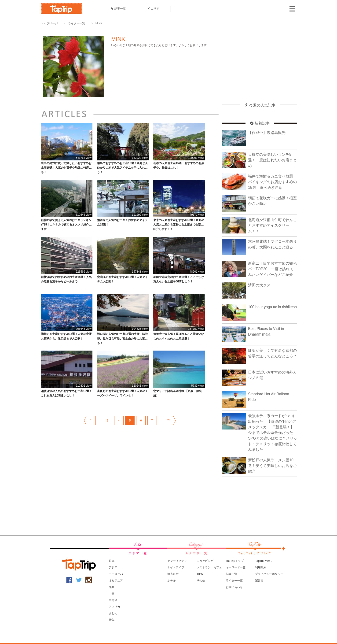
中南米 (113, 600)
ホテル (172, 581)
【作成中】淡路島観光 (267, 133)
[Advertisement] (260, 60)
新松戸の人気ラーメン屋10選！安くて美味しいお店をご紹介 (272, 466)
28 (169, 420)
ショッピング (205, 561)
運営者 (259, 581)
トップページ (49, 23)
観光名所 (173, 574)
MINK (99, 23)
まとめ (113, 613)
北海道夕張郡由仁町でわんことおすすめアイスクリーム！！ (272, 225)
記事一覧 (118, 9)
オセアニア (116, 581)
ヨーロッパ (116, 574)
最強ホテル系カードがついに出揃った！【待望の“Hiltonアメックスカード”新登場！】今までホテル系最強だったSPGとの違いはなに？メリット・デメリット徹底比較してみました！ (273, 433)
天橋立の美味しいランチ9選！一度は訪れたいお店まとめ (272, 160)
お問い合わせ (234, 587)
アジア (113, 567)
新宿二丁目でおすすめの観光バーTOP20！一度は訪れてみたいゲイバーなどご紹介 (272, 269)
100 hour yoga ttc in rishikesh (272, 307)
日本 (112, 561)
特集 (112, 620)
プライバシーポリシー (269, 574)
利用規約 (261, 567)
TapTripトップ (235, 561)
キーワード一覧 (236, 567)
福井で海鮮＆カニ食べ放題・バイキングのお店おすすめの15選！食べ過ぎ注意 (272, 182)
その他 (201, 581)
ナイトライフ (176, 567)
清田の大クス (259, 285)
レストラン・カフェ (209, 567)
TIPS (200, 574)
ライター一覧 (77, 23)
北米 (112, 587)
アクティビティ (177, 561)
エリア (153, 9)
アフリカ (114, 607)
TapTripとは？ (264, 561)
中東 (112, 594)
